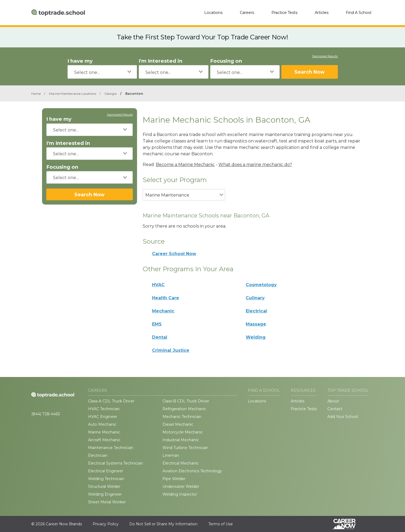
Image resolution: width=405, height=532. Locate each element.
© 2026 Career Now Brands (57, 524)
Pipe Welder (174, 479)
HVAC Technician (104, 409)
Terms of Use (221, 524)
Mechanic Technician (182, 417)
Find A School (359, 13)
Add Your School (343, 417)
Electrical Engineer (106, 471)
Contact (335, 409)
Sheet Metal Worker (107, 502)
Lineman (171, 455)
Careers (247, 13)
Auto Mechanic (102, 424)
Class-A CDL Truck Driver (111, 401)
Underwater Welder (181, 486)
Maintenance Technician (111, 448)
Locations (213, 13)
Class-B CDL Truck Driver (186, 401)
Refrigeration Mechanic (184, 409)
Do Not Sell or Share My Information (163, 524)
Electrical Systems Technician (116, 463)
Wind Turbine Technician (185, 448)
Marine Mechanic (104, 432)
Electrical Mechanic (181, 463)
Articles (322, 13)
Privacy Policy (106, 524)
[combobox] (102, 72)
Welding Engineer (105, 494)
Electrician (98, 455)
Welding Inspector (180, 494)
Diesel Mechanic (178, 424)
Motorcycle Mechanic (183, 432)
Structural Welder (104, 486)
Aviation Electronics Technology (192, 471)
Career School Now (174, 254)
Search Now (309, 72)
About (333, 401)
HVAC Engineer (103, 417)
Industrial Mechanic (181, 440)
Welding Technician (106, 479)
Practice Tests (284, 13)
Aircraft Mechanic (104, 440)
